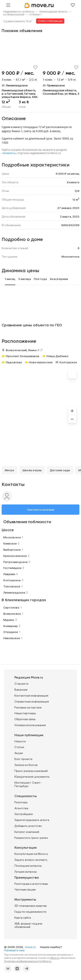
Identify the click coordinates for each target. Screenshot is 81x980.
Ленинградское (14, 593)
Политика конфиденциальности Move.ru (28, 961)
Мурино (9, 620)
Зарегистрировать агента (32, 820)
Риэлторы (21, 802)
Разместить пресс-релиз (31, 838)
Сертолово (11, 607)
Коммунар (11, 626)
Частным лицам (25, 889)
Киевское (10, 543)
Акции (19, 753)
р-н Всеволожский (14, 15)
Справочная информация (32, 701)
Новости (20, 741)
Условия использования (30, 725)
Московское (12, 537)
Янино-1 (34, 350)
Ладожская (14, 362)
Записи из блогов (26, 765)
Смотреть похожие (41, 510)
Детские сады (60, 470)
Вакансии (21, 690)
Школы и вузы (32, 470)
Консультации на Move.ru (31, 854)
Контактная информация (31, 696)
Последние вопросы (28, 866)
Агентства (21, 808)
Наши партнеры (25, 713)
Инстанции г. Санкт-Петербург (28, 784)
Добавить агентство (28, 826)
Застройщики (24, 814)
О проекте (21, 684)
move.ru (31, 947)
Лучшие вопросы (26, 872)
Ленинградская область (53, 12)
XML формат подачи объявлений (28, 925)
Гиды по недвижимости (30, 912)
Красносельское (15, 556)
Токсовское (12, 586)
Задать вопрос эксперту (31, 860)
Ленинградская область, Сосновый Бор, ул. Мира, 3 (61, 92)
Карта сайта (23, 918)
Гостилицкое (12, 568)
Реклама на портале (28, 707)
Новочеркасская (41, 362)
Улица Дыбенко (57, 356)
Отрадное (11, 632)
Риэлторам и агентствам (31, 884)
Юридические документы (32, 777)
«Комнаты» (9, 153)
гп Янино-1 (36, 15)
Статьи (19, 747)
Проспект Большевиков (22, 356)
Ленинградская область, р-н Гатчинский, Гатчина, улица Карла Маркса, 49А (20, 94)
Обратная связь (25, 719)
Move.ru (55, 958)
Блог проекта (23, 759)
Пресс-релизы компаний (31, 771)
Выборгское (12, 550)
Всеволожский (16, 350)
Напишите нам (14, 950)
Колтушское (68, 362)
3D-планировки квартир (31, 906)
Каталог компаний (27, 832)
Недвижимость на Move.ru (19, 12)
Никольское (12, 638)
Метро (9, 470)
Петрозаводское (15, 562)
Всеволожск (12, 614)
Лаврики (9, 574)
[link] (19, 12)
